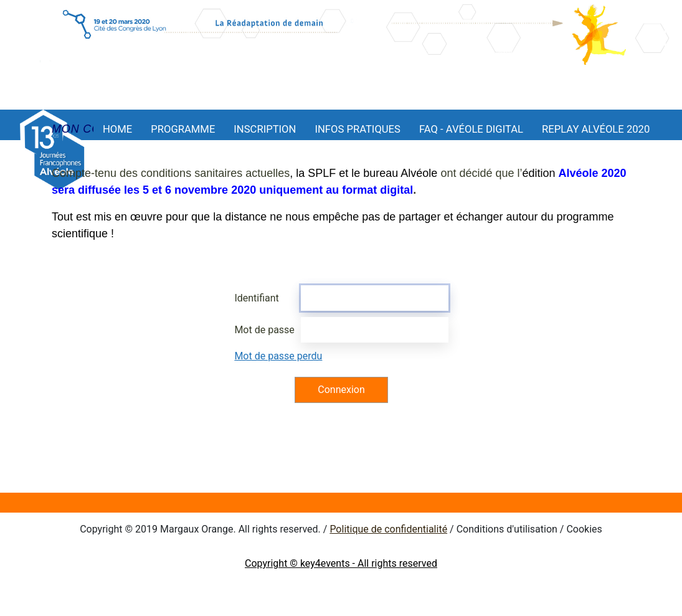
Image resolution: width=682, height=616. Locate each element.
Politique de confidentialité (388, 529)
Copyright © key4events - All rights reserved (341, 563)
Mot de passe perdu (278, 356)
